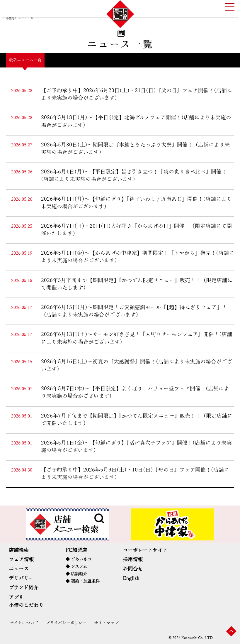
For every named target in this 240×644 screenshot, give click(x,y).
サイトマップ (106, 623)
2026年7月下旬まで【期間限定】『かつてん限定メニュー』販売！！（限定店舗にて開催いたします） (137, 420)
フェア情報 (21, 560)
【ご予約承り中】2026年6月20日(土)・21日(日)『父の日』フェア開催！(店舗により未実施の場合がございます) (137, 94)
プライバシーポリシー (66, 623)
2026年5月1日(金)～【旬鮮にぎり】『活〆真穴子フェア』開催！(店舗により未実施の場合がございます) (136, 447)
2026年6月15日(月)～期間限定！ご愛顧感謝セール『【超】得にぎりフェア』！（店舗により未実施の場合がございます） (134, 311)
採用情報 (133, 560)
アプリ (16, 597)
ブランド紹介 (24, 588)
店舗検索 (19, 550)
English (131, 578)
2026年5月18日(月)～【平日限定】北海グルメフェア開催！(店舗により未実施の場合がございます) (136, 121)
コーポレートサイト (145, 550)
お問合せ (133, 569)
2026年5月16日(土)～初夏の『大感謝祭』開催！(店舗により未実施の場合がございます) (137, 365)
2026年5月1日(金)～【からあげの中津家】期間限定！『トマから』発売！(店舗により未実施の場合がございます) (138, 257)
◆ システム (76, 567)
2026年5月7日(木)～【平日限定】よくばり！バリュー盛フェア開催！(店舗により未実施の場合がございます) (135, 392)
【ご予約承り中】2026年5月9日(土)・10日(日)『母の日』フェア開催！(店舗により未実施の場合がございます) (135, 474)
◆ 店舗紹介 (76, 574)
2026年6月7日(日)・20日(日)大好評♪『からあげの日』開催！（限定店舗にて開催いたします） (136, 230)
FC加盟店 (76, 550)
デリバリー (21, 578)
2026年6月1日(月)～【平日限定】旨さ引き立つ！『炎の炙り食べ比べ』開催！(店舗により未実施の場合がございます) (134, 176)
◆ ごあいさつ (79, 559)
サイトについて (24, 623)
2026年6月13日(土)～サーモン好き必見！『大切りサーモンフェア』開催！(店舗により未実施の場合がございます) (137, 338)
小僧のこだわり (26, 605)
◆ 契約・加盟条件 (83, 581)
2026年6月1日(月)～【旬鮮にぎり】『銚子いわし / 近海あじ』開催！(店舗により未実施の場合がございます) (136, 203)
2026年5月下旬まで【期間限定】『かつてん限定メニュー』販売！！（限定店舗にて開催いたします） (137, 284)
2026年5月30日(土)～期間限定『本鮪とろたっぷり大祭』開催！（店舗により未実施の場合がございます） (135, 149)
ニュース (19, 569)
